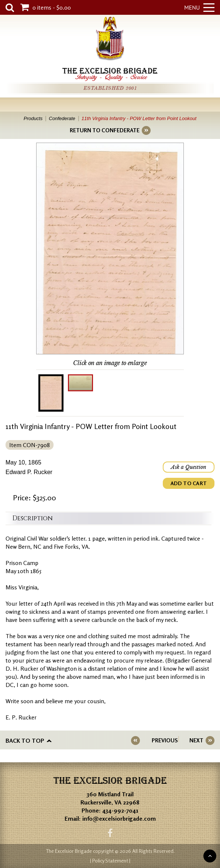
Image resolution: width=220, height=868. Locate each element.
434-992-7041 (120, 810)
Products (33, 118)
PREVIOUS (165, 740)
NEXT (196, 740)
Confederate (62, 118)
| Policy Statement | (110, 860)
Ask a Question (189, 467)
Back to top (25, 741)
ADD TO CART (189, 483)
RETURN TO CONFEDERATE (105, 130)
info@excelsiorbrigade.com (119, 818)
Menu (199, 7)
